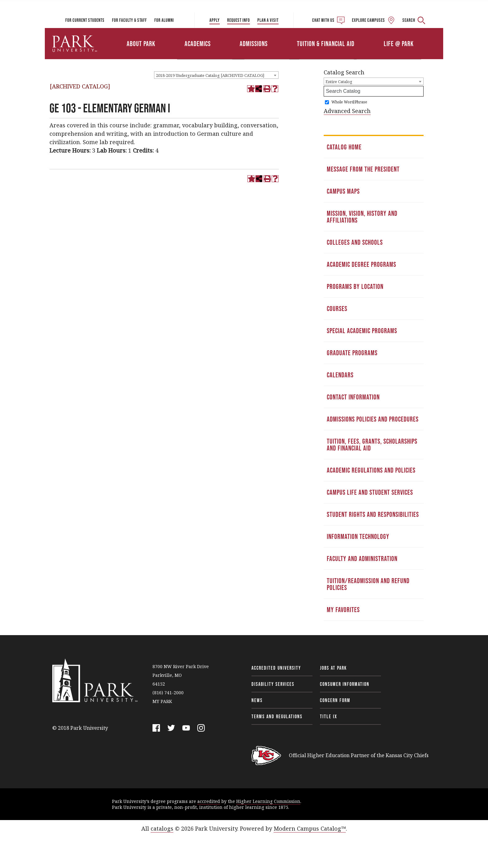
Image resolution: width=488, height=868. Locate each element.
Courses (337, 309)
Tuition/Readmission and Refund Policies (368, 584)
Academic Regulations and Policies (371, 470)
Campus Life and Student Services (370, 492)
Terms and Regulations (277, 716)
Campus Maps (343, 191)
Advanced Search (347, 111)
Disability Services (273, 684)
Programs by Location (355, 286)
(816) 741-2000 (168, 693)
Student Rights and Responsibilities (373, 514)
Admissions (254, 44)
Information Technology (358, 536)
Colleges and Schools (355, 242)
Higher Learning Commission (268, 801)
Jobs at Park (333, 668)
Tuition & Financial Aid (326, 44)
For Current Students (85, 20)
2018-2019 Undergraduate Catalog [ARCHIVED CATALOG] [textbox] (210, 75)
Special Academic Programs (362, 331)
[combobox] (216, 75)
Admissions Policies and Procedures (373, 419)
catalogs (162, 828)
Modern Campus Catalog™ (310, 828)
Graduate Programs (352, 353)
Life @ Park (399, 44)
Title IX (329, 716)
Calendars (340, 375)
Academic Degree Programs (361, 264)
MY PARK (162, 701)
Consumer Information (345, 684)
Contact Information (353, 397)
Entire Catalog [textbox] (339, 82)
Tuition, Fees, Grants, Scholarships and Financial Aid (372, 445)
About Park (141, 44)
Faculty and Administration (362, 559)
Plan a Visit (268, 20)
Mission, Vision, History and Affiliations (362, 217)
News (257, 700)
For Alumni (164, 20)
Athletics (371, 35)
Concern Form (335, 700)
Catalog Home (344, 147)
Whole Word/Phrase (349, 102)
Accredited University (276, 668)
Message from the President (363, 169)
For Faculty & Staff (129, 20)
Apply (215, 20)
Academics (198, 44)
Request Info (239, 20)
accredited (209, 801)
